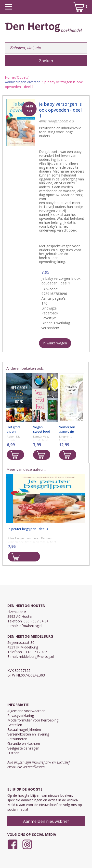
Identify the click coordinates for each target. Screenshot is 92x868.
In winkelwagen (55, 343)
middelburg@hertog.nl (36, 656)
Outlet (22, 77)
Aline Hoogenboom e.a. (57, 121)
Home (10, 77)
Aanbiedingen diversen (23, 82)
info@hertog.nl (31, 626)
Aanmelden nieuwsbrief (46, 821)
